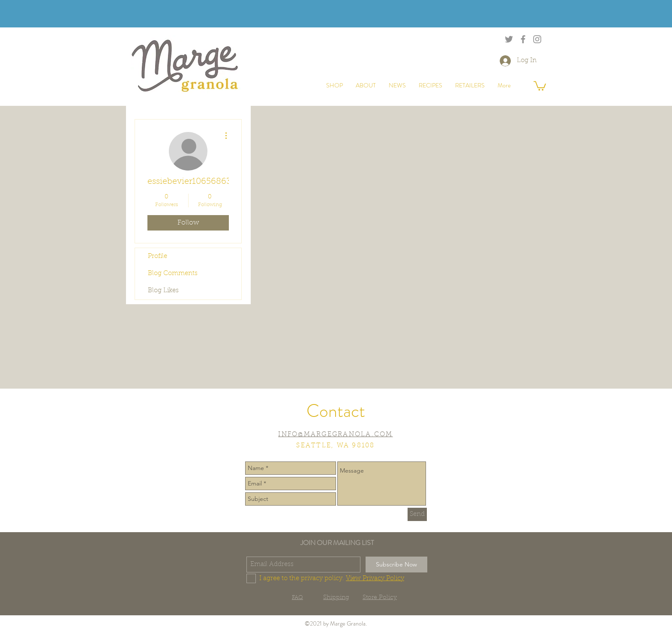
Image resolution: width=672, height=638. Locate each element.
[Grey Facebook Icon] (523, 39)
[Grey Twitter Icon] (509, 39)
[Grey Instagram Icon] (537, 39)
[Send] (417, 514)
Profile (157, 256)
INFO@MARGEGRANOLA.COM (335, 435)
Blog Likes (163, 291)
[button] (540, 85)
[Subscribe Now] (396, 565)
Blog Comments (173, 274)
